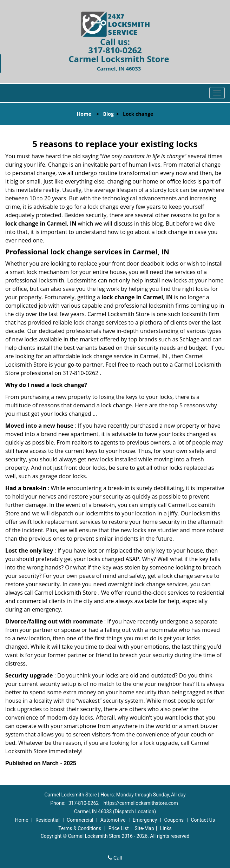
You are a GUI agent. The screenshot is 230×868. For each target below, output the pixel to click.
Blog (109, 114)
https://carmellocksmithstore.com (141, 803)
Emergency (145, 820)
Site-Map (144, 828)
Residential (48, 820)
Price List (119, 828)
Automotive (113, 820)
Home (84, 114)
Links (166, 828)
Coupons (174, 820)
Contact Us (203, 820)
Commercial (80, 820)
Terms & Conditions (80, 828)
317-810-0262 (115, 50)
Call (115, 857)
